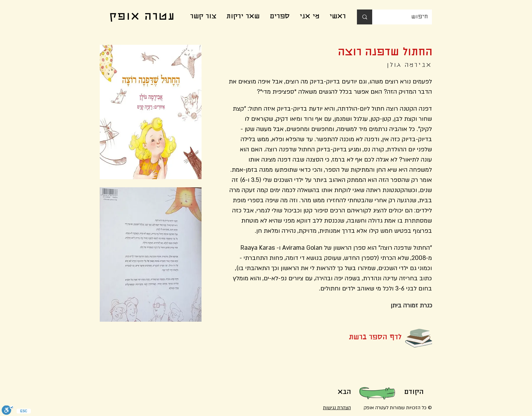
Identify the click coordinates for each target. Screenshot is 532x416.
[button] (364, 338)
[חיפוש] (407, 17)
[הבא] (344, 393)
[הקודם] (414, 393)
